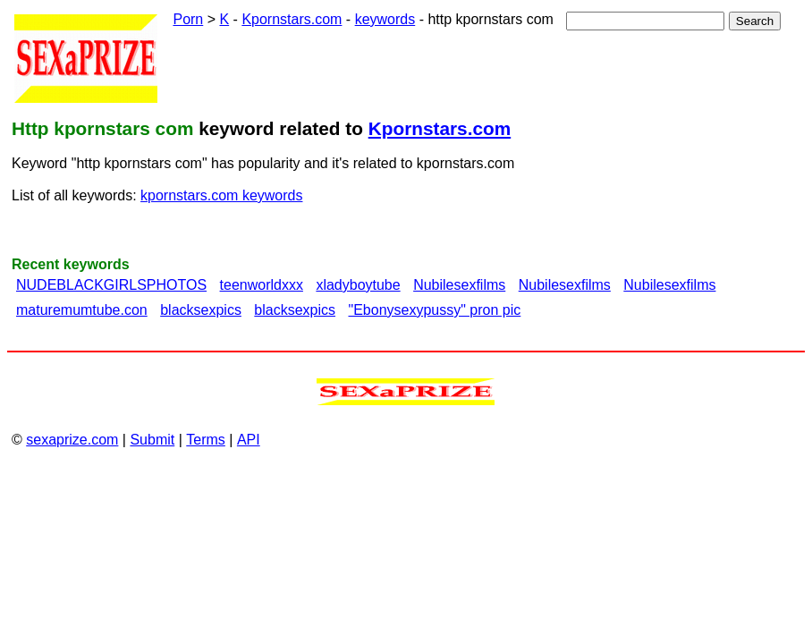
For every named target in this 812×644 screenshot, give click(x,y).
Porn (188, 19)
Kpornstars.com (292, 19)
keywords (385, 19)
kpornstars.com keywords (221, 195)
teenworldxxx (262, 285)
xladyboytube (358, 285)
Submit (152, 440)
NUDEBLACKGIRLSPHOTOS (111, 285)
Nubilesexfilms (459, 285)
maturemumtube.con (82, 310)
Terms (206, 440)
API (249, 440)
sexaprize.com (72, 440)
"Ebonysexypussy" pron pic (435, 310)
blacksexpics (201, 310)
